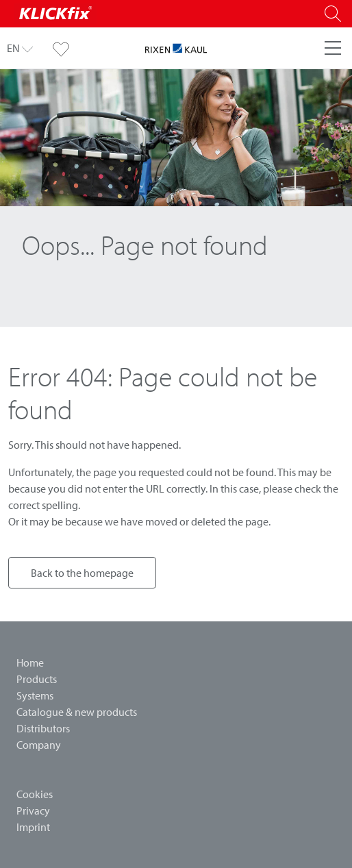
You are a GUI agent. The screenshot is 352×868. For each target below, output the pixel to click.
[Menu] (333, 48)
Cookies (35, 794)
